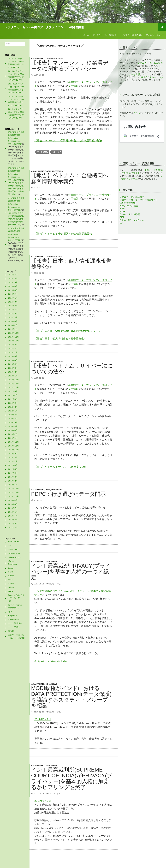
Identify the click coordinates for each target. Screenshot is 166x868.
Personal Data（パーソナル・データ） (16, 598)
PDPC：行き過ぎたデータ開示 (68, 494)
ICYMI (11, 576)
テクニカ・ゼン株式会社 (132, 35)
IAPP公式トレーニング (152, 77)
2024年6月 (13, 310)
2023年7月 (13, 352)
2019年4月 (13, 473)
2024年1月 (13, 329)
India (48, 562)
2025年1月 (13, 298)
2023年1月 (13, 376)
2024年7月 (13, 306)
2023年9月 (13, 345)
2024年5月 (13, 313)
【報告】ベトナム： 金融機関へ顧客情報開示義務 (70, 178)
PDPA (48, 490)
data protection (54, 58)
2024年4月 (13, 317)
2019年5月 (13, 469)
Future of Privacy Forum (132, 220)
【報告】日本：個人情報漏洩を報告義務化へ (60, 338)
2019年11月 (13, 446)
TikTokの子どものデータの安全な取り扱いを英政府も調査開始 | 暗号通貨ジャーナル (16, 219)
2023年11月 (13, 337)
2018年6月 (13, 512)
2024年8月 (13, 302)
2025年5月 (13, 282)
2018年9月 (13, 500)
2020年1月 (13, 438)
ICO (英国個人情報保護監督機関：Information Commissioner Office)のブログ (16, 138)
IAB (121, 223)
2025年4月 (13, 286)
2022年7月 (13, 395)
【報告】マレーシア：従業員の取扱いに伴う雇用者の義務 (68, 140)
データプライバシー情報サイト (106, 35)
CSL (10, 545)
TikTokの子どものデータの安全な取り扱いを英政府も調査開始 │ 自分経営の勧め (16, 188)
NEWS (54, 562)
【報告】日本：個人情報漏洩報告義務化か (71, 264)
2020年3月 (13, 430)
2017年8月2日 (43, 719)
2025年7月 (13, 275)
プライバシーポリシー (155, 35)
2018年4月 (13, 520)
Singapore (57, 490)
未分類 (11, 631)
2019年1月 (13, 485)
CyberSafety (13, 549)
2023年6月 (13, 356)
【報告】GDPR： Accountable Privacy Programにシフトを (68, 331)
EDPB (122, 211)
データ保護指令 (15, 623)
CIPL (122, 217)
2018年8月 (13, 504)
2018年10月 (13, 496)
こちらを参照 (133, 74)
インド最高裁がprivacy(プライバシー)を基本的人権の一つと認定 (71, 572)
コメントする (55, 584)
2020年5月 (13, 422)
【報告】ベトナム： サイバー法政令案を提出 (61, 467)
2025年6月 (13, 278)
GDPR (11, 572)
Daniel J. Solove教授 (130, 214)
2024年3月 (13, 321)
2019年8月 (13, 457)
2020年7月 (13, 415)
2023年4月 (13, 364)
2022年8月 (13, 391)
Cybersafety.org (127, 203)
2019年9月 (13, 454)
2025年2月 (13, 294)
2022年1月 (13, 411)
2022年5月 (13, 403)
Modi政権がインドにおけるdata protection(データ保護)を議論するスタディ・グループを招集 (71, 697)
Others (11, 587)
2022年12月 (13, 380)
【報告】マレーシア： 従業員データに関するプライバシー (70, 66)
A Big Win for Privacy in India (50, 661)
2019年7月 (13, 461)
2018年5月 (13, 516)
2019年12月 (13, 442)
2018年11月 (13, 492)
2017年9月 (13, 524)
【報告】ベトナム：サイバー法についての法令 (72, 369)
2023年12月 (13, 333)
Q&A (10, 612)
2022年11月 (13, 383)
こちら (136, 113)
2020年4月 (13, 426)
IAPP (122, 208)
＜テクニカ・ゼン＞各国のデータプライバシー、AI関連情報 (44, 27)
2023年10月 (13, 341)
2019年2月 (13, 481)
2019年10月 (13, 450)
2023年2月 (13, 372)
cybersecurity (14, 553)
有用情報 (73, 86)
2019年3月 (13, 477)
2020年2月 (13, 434)
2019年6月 (13, 465)
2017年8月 (13, 527)
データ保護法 (42, 152)
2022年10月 (13, 387)
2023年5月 (13, 360)
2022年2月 (13, 407)
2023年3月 (13, 368)
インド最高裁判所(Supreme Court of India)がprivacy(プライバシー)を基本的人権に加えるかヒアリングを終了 (72, 778)
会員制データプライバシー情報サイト (139, 200)
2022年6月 (13, 399)
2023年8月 (13, 348)
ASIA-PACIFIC (38, 58)
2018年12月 (13, 489)
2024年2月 (13, 325)
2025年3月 (13, 290)
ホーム (86, 35)
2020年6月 (13, 419)
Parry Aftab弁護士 (129, 205)
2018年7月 (13, 508)
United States (14, 619)
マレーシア (57, 152)
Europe (11, 568)
